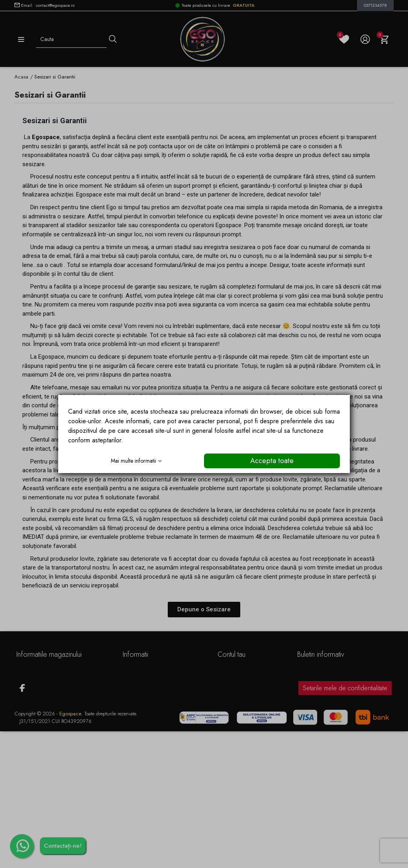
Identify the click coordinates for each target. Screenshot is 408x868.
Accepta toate (272, 461)
